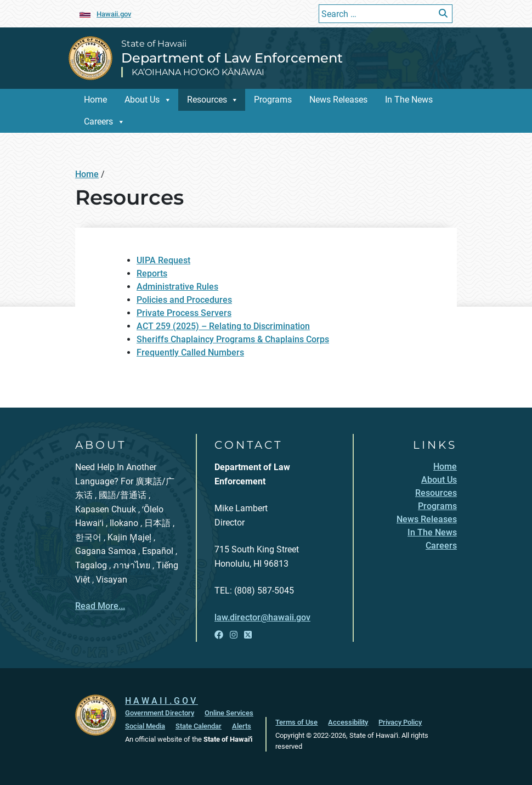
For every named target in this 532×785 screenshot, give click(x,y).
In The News (409, 100)
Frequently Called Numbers (190, 352)
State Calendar (199, 726)
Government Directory (160, 713)
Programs (273, 100)
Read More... (100, 606)
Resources (207, 100)
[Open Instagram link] (234, 635)
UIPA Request (163, 260)
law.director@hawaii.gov (262, 617)
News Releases (338, 100)
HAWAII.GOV (162, 701)
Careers (98, 122)
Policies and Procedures (184, 300)
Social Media (145, 726)
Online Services (229, 713)
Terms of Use (296, 722)
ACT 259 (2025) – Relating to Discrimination (223, 326)
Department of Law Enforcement (232, 58)
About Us (142, 100)
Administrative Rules (177, 287)
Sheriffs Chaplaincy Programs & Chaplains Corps (233, 339)
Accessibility (348, 722)
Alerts (242, 726)
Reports (152, 273)
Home (95, 100)
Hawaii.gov (114, 14)
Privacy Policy (400, 722)
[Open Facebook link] (219, 635)
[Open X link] (248, 635)
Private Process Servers (184, 313)
